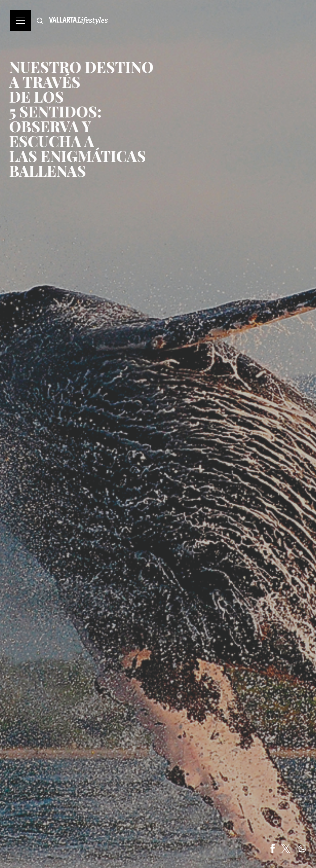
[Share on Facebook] (273, 849)
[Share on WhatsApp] (303, 849)
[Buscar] (40, 21)
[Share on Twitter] (286, 849)
